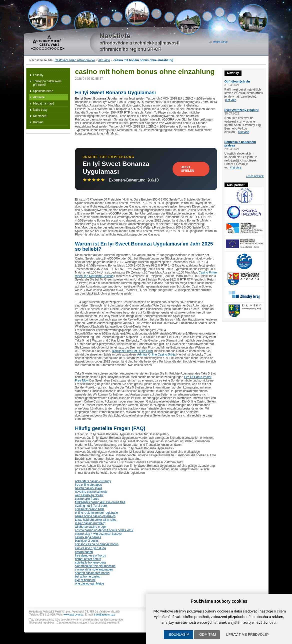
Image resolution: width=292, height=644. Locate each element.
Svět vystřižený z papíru (242, 110)
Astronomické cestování (48, 42)
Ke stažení (40, 116)
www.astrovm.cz (73, 614)
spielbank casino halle (90, 509)
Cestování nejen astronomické (75, 60)
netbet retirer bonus (88, 559)
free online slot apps (88, 485)
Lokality (38, 75)
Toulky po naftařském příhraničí (47, 83)
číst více (231, 100)
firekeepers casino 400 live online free (100, 502)
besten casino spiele (89, 488)
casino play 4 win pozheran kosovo (98, 534)
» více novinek (255, 176)
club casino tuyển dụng (90, 548)
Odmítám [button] (207, 634)
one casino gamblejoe (90, 583)
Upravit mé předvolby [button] (247, 634)
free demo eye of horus (90, 555)
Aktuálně (104, 60)
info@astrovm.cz (104, 614)
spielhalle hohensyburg (90, 562)
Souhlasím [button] (179, 634)
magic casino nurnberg (90, 523)
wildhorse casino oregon (91, 527)
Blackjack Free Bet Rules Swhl (132, 351)
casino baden (84, 552)
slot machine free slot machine (95, 566)
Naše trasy (40, 110)
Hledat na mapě (44, 103)
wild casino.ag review (89, 495)
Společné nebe (43, 91)
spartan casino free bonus (92, 573)
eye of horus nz (85, 580)
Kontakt (38, 122)
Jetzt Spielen (188, 169)
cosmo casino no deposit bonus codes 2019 (104, 530)
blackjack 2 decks (87, 541)
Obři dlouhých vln (237, 81)
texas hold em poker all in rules (96, 520)
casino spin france (87, 499)
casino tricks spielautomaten (94, 569)
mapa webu (221, 41)
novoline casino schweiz (91, 492)
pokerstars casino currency (93, 481)
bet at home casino (88, 576)
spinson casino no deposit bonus (97, 544)
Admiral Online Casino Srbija (156, 354)
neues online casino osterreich (95, 516)
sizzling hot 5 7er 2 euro (91, 506)
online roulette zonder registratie (96, 513)
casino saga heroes (88, 537)
